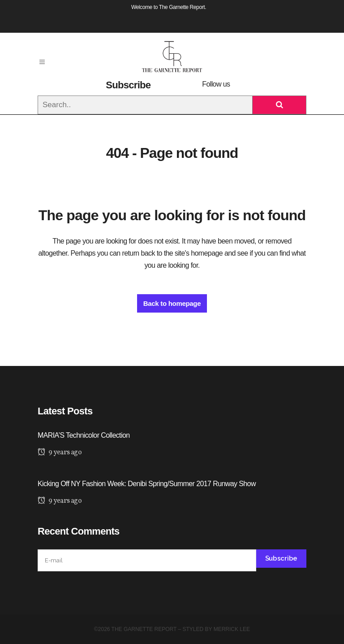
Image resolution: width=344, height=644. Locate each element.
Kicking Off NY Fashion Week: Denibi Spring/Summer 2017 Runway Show (147, 484)
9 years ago (60, 453)
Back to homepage (172, 303)
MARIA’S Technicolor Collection (84, 435)
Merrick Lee (232, 629)
